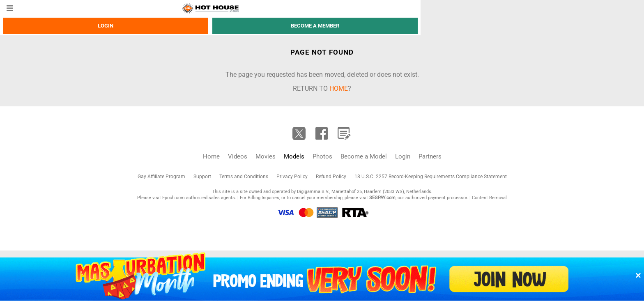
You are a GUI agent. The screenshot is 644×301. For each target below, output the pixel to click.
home (339, 88)
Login (106, 26)
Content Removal (489, 198)
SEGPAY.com (382, 198)
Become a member (315, 26)
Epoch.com (174, 198)
